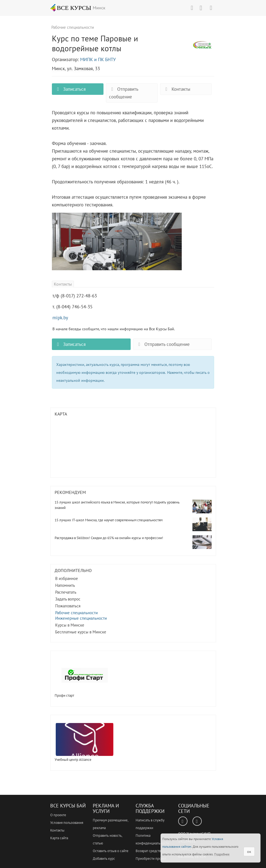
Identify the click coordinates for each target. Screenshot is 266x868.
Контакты (177, 89)
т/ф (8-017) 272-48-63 (75, 296)
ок (249, 852)
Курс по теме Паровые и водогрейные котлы (203, 48)
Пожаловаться (68, 606)
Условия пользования (67, 823)
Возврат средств (148, 851)
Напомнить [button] (65, 585)
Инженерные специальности (81, 618)
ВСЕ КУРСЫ (71, 8)
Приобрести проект (151, 859)
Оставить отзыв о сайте (111, 851)
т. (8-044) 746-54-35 (72, 307)
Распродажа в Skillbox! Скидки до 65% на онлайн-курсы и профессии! (109, 538)
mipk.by (60, 318)
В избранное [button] (67, 578)
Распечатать (66, 592)
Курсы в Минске (70, 625)
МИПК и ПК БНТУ (98, 59)
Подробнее (222, 854)
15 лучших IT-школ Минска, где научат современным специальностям (109, 520)
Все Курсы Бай (68, 806)
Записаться (70, 89)
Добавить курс (104, 859)
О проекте (58, 815)
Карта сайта (59, 838)
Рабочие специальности (76, 613)
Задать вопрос (68, 599)
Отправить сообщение (124, 93)
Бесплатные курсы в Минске (81, 632)
